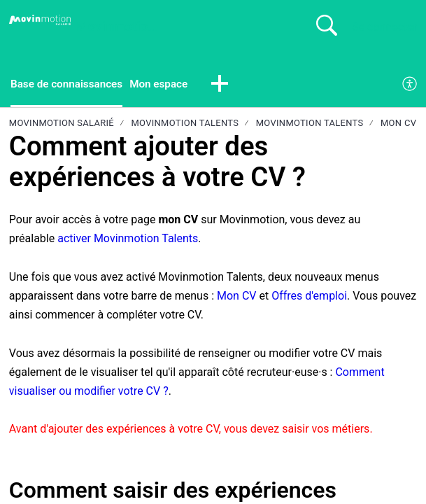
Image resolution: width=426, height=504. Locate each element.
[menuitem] (410, 85)
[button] (229, 85)
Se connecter (384, 27)
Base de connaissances (69, 84)
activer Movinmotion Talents (128, 240)
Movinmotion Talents (185, 124)
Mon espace (165, 84)
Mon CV (398, 124)
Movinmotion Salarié (62, 124)
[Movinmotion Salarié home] (40, 20)
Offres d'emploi (309, 296)
